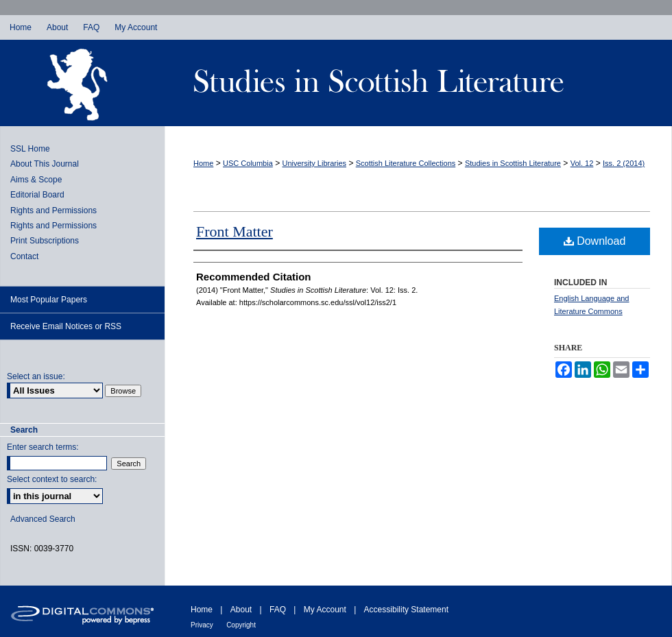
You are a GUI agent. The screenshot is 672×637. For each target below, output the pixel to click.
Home (203, 163)
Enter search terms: (43, 447)
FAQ (278, 610)
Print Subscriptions (45, 241)
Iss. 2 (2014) (624, 163)
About (241, 610)
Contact (24, 256)
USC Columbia (248, 163)
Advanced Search (43, 519)
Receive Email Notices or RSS (66, 326)
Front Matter (235, 231)
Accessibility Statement (406, 610)
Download (595, 241)
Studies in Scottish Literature (418, 83)
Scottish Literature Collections (406, 163)
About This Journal (45, 164)
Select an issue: (36, 376)
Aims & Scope (36, 180)
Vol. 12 (582, 163)
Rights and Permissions (53, 211)
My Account (325, 610)
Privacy (202, 625)
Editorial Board (37, 195)
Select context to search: (52, 479)
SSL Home (30, 149)
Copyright (241, 625)
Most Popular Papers (49, 300)
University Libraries (315, 163)
